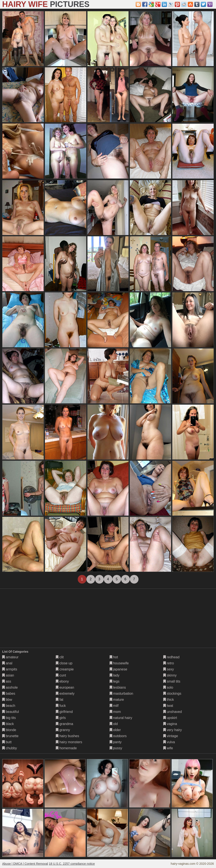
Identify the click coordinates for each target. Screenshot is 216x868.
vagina (170, 724)
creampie (65, 669)
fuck (61, 706)
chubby (10, 748)
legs (115, 681)
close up (64, 663)
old (114, 724)
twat (168, 706)
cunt (61, 675)
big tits (9, 718)
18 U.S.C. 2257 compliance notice (72, 864)
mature (117, 700)
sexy (169, 669)
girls (61, 718)
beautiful (11, 712)
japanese (118, 669)
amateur (10, 657)
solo (168, 687)
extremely (65, 694)
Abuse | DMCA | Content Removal (25, 864)
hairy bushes (67, 736)
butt (7, 742)
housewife (119, 663)
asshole (10, 687)
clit (60, 657)
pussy (116, 748)
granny (63, 730)
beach (9, 706)
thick (169, 700)
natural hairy (121, 718)
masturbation (121, 694)
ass (7, 681)
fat (59, 700)
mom (115, 712)
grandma (64, 724)
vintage (171, 736)
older (115, 730)
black (8, 724)
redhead (171, 657)
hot (114, 657)
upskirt (170, 718)
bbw (7, 700)
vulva (169, 742)
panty (116, 742)
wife (168, 748)
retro (169, 663)
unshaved (173, 712)
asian (8, 675)
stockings (172, 694)
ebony (62, 681)
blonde (9, 730)
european (65, 687)
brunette (10, 736)
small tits (172, 681)
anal (7, 663)
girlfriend (64, 712)
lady (115, 675)
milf (114, 706)
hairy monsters (69, 742)
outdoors (118, 736)
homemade (66, 748)
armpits (10, 669)
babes (9, 694)
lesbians (118, 687)
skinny (170, 675)
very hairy (173, 730)
